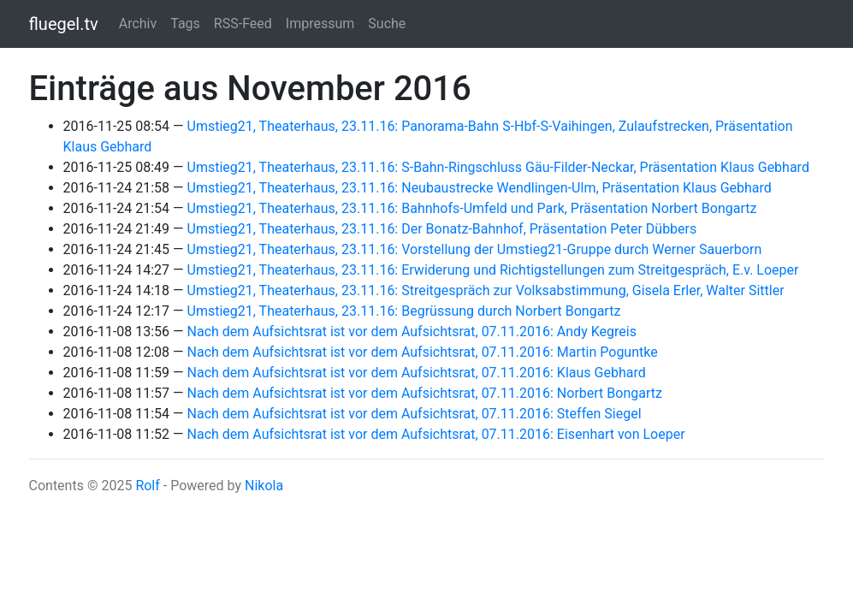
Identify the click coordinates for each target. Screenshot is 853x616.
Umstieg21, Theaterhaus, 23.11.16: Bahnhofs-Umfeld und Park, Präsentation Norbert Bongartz (472, 208)
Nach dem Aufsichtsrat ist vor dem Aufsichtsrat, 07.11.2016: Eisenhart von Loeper (436, 434)
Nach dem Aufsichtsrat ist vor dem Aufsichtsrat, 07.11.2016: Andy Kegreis (412, 332)
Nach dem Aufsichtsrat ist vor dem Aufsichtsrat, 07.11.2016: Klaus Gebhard (417, 373)
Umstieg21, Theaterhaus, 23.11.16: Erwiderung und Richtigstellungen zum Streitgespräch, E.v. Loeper (493, 270)
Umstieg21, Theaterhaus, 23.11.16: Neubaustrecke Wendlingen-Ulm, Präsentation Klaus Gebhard (480, 188)
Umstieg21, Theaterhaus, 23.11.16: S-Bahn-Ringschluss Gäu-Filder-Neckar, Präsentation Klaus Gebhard (498, 167)
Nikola (264, 486)
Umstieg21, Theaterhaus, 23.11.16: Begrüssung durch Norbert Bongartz (404, 311)
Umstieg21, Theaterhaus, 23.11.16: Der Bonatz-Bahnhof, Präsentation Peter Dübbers (442, 229)
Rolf (147, 486)
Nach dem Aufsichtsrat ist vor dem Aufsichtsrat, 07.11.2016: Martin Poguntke (423, 352)
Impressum (320, 24)
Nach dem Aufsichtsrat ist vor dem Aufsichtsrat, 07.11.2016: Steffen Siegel (415, 414)
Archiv (138, 24)
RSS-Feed (243, 24)
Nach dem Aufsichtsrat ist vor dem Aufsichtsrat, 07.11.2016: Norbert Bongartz (425, 393)
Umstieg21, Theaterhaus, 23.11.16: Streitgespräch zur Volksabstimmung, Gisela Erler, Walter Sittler (486, 290)
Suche (387, 24)
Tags (185, 24)
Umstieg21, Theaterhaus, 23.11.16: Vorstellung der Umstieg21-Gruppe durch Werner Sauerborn (475, 249)
